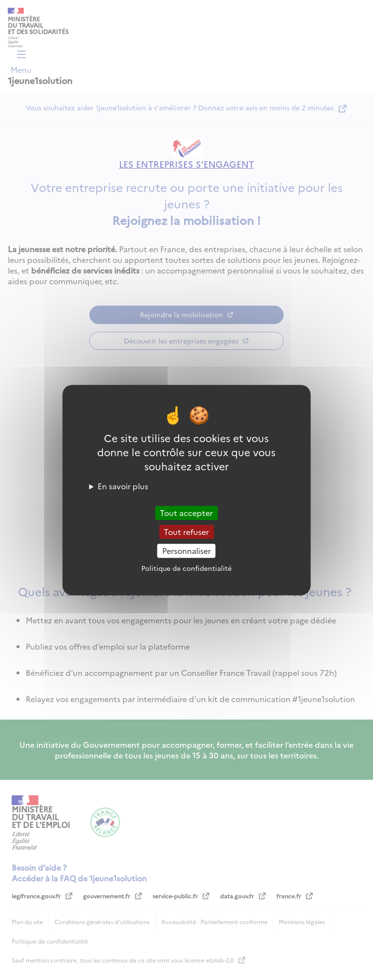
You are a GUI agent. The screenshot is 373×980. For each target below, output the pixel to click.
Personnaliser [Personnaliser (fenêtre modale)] (186, 550)
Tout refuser (186, 532)
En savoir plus (123, 486)
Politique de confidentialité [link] (186, 568)
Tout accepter (186, 513)
